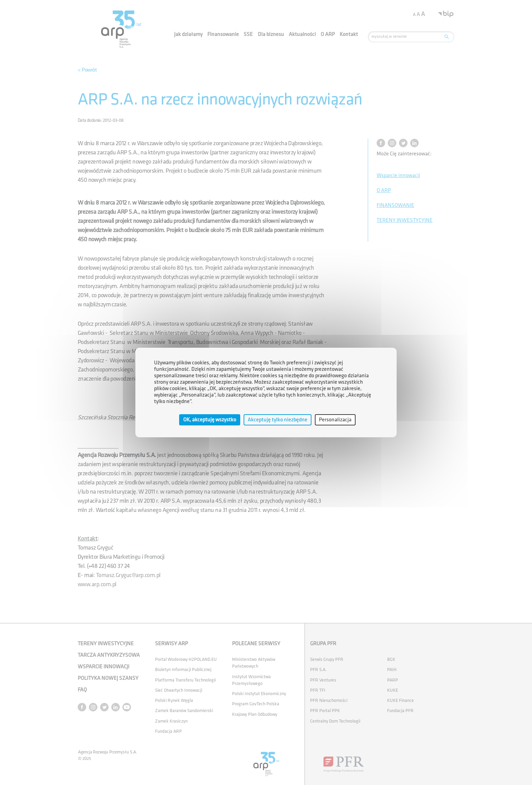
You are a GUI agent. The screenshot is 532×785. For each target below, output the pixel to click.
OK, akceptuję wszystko (210, 420)
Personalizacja (335, 420)
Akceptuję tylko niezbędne (278, 420)
